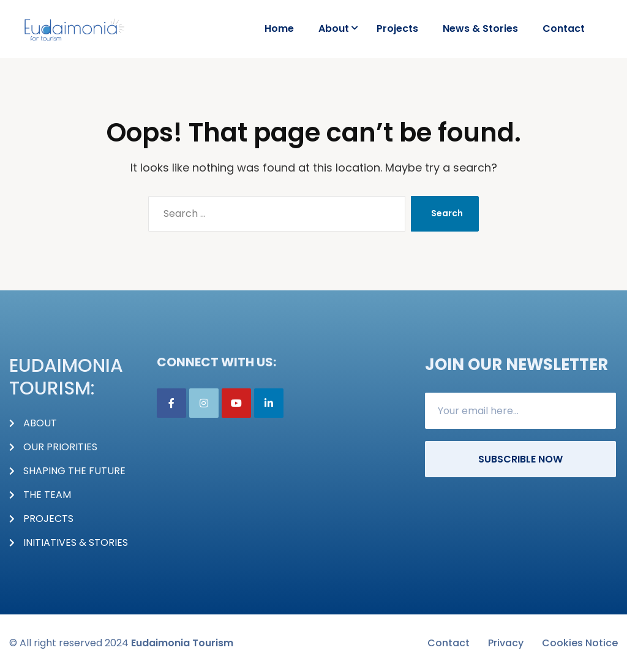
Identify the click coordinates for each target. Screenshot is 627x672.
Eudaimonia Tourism (182, 643)
